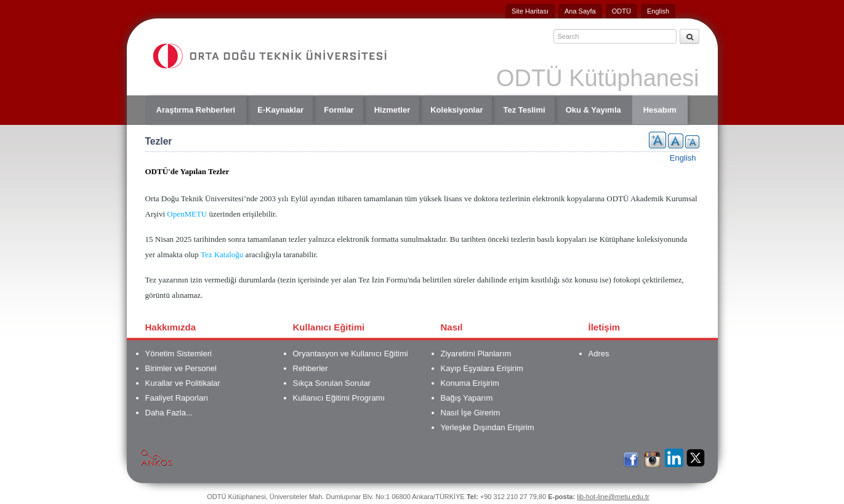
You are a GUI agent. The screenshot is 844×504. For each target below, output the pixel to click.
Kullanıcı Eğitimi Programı (339, 398)
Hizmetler (392, 110)
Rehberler (311, 368)
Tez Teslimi (524, 110)
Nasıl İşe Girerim (471, 413)
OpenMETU (187, 214)
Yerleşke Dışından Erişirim (488, 427)
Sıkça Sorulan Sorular (332, 383)
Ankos (156, 457)
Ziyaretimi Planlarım (476, 354)
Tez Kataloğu (222, 254)
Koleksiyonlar (456, 110)
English (658, 11)
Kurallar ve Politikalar (183, 383)
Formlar (339, 110)
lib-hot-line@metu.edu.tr (613, 497)
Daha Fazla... (169, 413)
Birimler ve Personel (181, 368)
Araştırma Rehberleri (196, 110)
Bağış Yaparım (467, 398)
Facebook (631, 457)
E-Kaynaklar (280, 110)
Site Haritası (530, 11)
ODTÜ (621, 11)
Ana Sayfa (580, 11)
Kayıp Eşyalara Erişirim (482, 368)
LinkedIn (674, 457)
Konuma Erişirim (470, 383)
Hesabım (660, 110)
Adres (599, 354)
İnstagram (653, 457)
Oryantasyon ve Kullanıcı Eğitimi (351, 354)
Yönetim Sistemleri (179, 354)
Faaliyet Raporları (177, 398)
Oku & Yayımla (593, 110)
